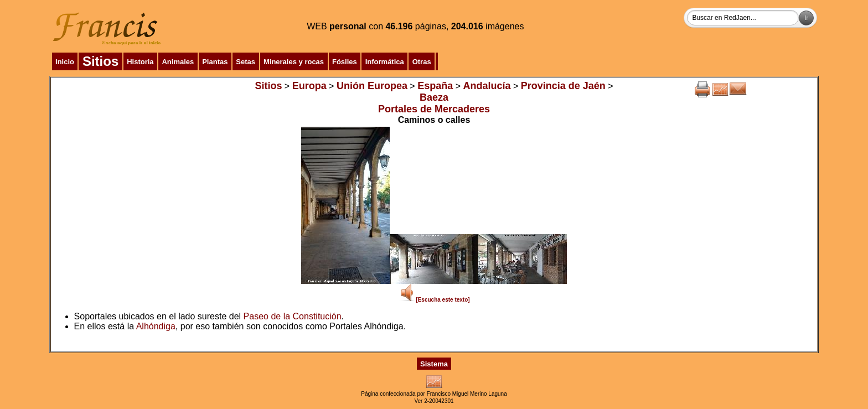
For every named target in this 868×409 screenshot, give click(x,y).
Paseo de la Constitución (293, 316)
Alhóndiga (156, 326)
